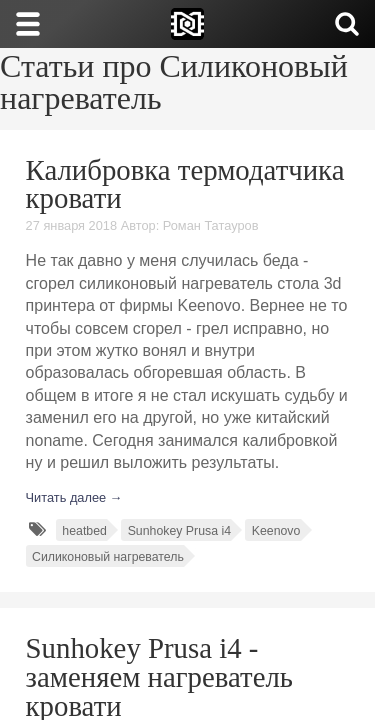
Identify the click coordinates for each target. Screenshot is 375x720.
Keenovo (276, 531)
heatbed (84, 531)
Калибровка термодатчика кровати (185, 184)
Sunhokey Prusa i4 (179, 531)
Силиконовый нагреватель (108, 557)
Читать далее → (74, 497)
